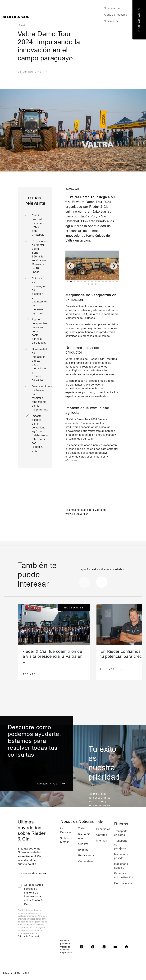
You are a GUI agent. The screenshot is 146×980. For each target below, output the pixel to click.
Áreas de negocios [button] (115, 15)
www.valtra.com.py (77, 514)
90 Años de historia (67, 846)
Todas (82, 841)
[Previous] (71, 266)
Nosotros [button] (109, 8)
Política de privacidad (65, 942)
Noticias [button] (109, 21)
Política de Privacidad (28, 936)
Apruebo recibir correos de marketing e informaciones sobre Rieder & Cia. (34, 895)
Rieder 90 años (84, 849)
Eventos (83, 862)
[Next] (114, 266)
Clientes (83, 856)
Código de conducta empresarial (66, 950)
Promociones (86, 868)
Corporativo (86, 874)
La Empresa (66, 836)
